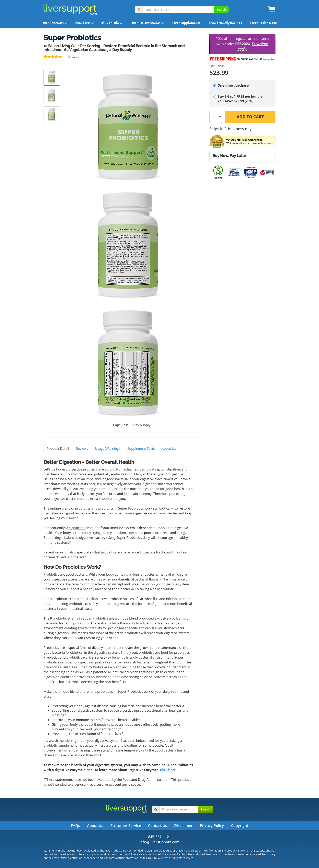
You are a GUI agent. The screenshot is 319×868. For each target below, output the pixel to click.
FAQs (75, 826)
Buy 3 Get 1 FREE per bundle (242, 99)
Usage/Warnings (108, 449)
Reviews (82, 449)
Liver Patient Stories (147, 23)
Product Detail (58, 449)
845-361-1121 (159, 837)
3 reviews (61, 57)
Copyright (240, 826)
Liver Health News (264, 23)
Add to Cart (250, 117)
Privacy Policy (212, 826)
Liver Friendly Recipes (225, 23)
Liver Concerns (54, 23)
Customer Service (126, 826)
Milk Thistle (112, 23)
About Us (169, 449)
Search (221, 9)
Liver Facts (84, 23)
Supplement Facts (141, 449)
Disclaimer (183, 826)
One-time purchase (231, 85)
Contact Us (158, 826)
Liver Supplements (187, 23)
